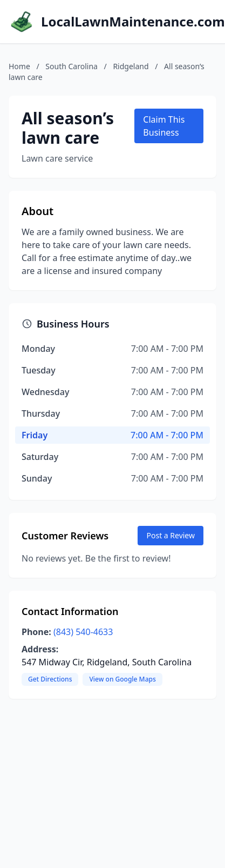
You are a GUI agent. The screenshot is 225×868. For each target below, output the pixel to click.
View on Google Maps (122, 679)
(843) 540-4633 (83, 632)
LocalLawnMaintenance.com (133, 22)
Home (19, 66)
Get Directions (50, 679)
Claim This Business (164, 126)
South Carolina (71, 66)
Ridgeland (131, 66)
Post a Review (171, 535)
